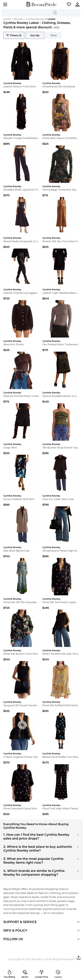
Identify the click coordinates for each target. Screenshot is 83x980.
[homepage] (41, 4)
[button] (69, 4)
